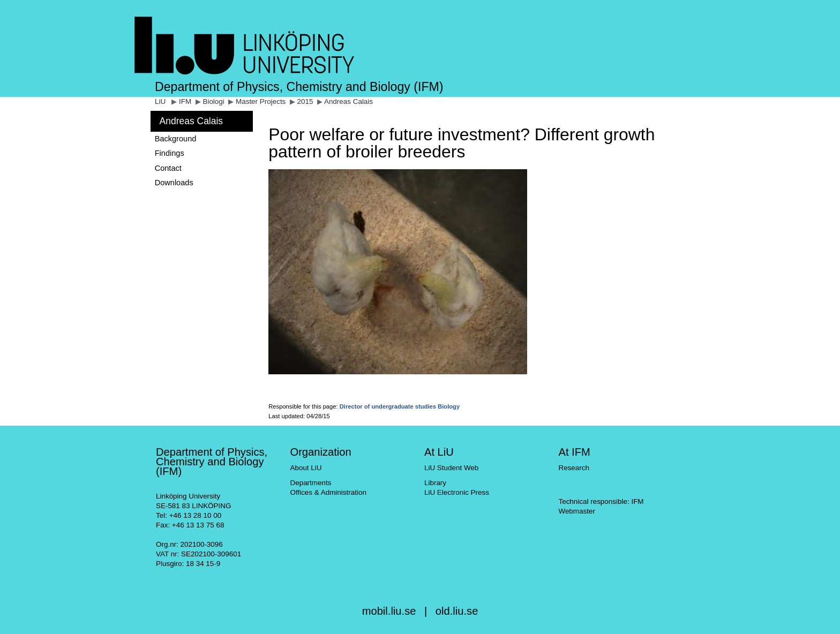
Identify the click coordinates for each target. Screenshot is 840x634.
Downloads (174, 183)
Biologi (213, 101)
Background (176, 139)
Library (435, 483)
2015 (305, 101)
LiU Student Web (451, 468)
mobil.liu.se (389, 611)
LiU (160, 101)
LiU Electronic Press (457, 492)
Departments (310, 483)
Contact (168, 168)
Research (574, 468)
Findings (170, 153)
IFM (185, 101)
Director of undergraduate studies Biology (400, 406)
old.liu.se (457, 611)
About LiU (306, 468)
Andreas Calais (348, 101)
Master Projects (261, 101)
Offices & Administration (328, 492)
